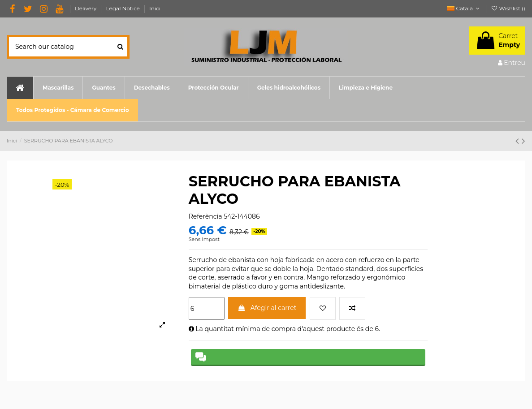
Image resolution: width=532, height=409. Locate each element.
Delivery (87, 8)
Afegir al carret (267, 308)
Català (464, 8)
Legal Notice (124, 8)
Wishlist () (508, 8)
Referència (205, 216)
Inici (155, 8)
